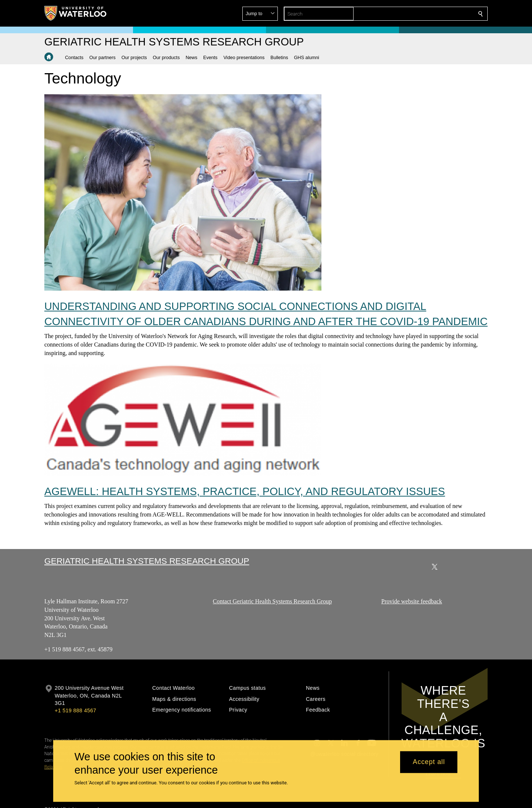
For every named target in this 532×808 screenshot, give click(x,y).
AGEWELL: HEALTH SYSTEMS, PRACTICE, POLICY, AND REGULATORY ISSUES (245, 491)
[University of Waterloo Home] (76, 13)
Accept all (429, 762)
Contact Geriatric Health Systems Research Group (272, 601)
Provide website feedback (412, 601)
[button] (427, 14)
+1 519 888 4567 (75, 710)
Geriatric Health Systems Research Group (147, 561)
